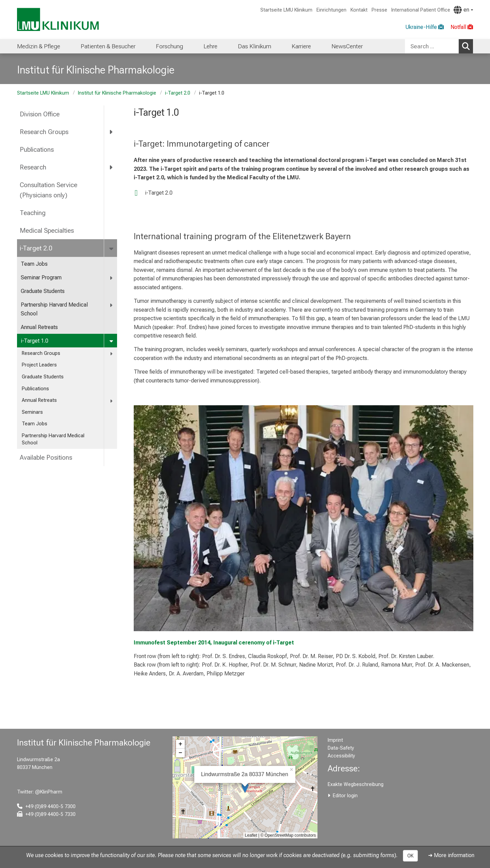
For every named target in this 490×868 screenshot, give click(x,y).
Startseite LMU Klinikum (286, 10)
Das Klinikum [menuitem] (255, 46)
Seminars (32, 412)
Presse (379, 10)
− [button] (181, 753)
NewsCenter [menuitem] (347, 46)
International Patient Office (421, 10)
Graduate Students (43, 291)
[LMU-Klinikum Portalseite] (58, 20)
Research (33, 167)
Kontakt (359, 10)
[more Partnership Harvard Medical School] (111, 305)
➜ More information (451, 855)
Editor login (345, 796)
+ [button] (181, 744)
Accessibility (341, 756)
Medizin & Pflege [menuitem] (39, 46)
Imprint (335, 740)
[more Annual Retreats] (112, 401)
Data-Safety (341, 748)
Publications (37, 150)
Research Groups (44, 132)
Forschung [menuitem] (169, 46)
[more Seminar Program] (111, 278)
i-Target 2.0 (178, 93)
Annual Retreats (39, 327)
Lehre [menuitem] (210, 46)
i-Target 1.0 (35, 341)
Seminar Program (41, 277)
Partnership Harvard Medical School (54, 309)
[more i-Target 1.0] (112, 341)
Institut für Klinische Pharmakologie (117, 93)
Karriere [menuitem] (301, 46)
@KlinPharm (49, 792)
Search (468, 46)
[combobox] (439, 46)
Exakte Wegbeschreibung (356, 784)
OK (410, 856)
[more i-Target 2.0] (112, 248)
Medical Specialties (47, 231)
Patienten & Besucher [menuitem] (108, 46)
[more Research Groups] (111, 132)
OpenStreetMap (279, 835)
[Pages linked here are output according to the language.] (463, 10)
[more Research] (111, 167)
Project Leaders (39, 365)
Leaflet (251, 835)
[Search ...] (432, 46)
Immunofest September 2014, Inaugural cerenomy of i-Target (214, 643)
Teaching (33, 213)
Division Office (40, 114)
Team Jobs (34, 264)
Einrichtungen (331, 10)
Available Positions (46, 457)
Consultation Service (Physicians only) (48, 190)
